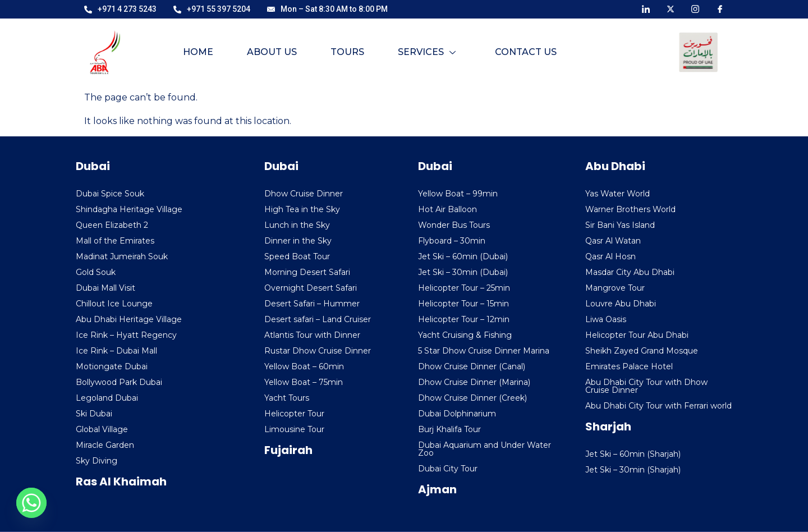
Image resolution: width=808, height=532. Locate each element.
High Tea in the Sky (302, 209)
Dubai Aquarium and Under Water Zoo (485, 449)
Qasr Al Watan (613, 241)
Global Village (102, 429)
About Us (272, 52)
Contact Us (526, 52)
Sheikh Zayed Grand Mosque (642, 351)
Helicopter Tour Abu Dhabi (637, 335)
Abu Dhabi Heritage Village (129, 319)
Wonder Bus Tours (454, 225)
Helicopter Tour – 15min (463, 304)
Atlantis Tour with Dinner (312, 335)
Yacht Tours (287, 398)
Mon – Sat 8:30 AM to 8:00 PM (327, 9)
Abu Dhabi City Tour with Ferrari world (658, 406)
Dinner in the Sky (298, 241)
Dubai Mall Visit (105, 288)
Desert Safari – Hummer (312, 304)
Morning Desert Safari (307, 272)
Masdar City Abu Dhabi (630, 272)
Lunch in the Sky (297, 225)
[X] (671, 8)
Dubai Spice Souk (110, 194)
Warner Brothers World (630, 209)
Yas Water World (618, 194)
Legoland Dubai (107, 398)
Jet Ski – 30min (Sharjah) (633, 470)
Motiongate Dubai (112, 366)
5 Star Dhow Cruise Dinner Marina (484, 351)
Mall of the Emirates (115, 241)
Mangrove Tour (615, 288)
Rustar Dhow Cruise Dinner (318, 351)
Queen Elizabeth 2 (112, 225)
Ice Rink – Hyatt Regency (126, 335)
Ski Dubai (94, 414)
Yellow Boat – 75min (304, 382)
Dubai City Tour (448, 469)
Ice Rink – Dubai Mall (116, 351)
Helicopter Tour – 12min (464, 319)
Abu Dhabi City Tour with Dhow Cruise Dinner (646, 386)
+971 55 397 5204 (212, 9)
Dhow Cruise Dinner (304, 194)
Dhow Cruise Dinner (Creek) (472, 398)
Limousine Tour (294, 429)
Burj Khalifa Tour (449, 429)
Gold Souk (96, 272)
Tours (347, 52)
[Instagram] (695, 8)
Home (198, 52)
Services (427, 52)
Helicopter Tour (294, 414)
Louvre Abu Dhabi (621, 304)
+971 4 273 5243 (120, 9)
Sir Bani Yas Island (620, 225)
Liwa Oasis (606, 319)
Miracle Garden (105, 445)
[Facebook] (720, 8)
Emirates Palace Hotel (629, 366)
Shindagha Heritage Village (129, 209)
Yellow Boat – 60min (304, 366)
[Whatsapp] (31, 503)
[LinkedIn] (646, 8)
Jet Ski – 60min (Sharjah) (633, 454)
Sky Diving (97, 461)
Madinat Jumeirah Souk (122, 256)
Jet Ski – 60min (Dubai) (463, 256)
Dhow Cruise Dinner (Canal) (472, 366)
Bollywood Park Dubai (119, 382)
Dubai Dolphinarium (457, 414)
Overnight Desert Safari (311, 288)
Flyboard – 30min (452, 241)
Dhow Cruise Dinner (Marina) (474, 382)
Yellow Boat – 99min (458, 194)
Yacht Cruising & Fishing (465, 335)
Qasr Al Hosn (610, 256)
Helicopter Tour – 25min (464, 288)
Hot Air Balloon (447, 209)
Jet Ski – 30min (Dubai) (463, 272)
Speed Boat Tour (297, 256)
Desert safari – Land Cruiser (318, 319)
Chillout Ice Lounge (114, 304)
